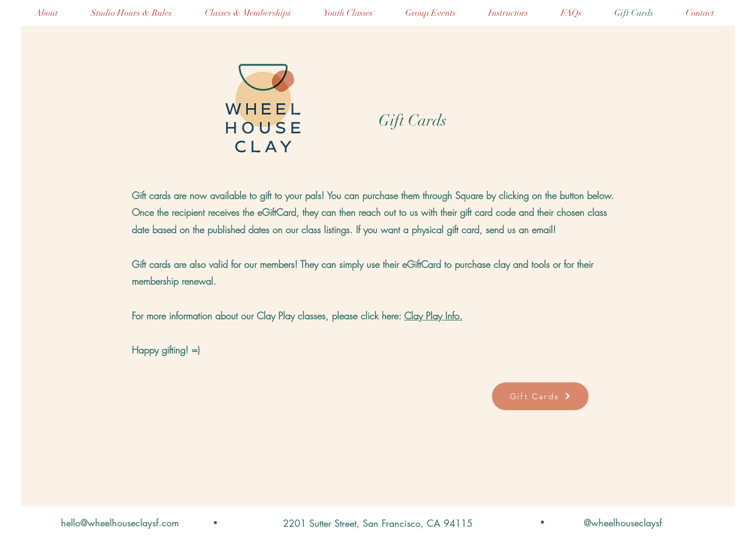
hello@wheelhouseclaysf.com (120, 523)
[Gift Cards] (540, 396)
